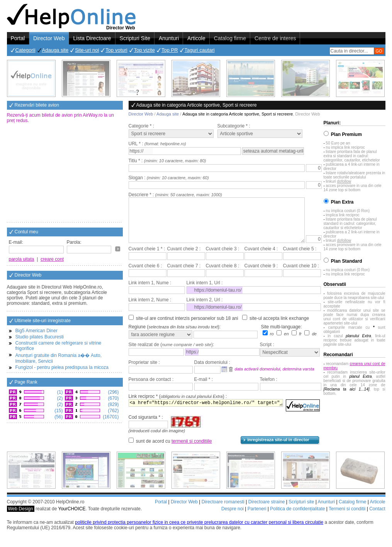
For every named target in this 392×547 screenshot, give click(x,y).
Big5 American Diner (36, 331)
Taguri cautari (200, 50)
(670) (113, 398)
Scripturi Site (135, 38)
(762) (113, 411)
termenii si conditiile (192, 450)
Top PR (170, 50)
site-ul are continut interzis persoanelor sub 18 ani (187, 328)
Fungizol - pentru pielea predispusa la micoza (62, 367)
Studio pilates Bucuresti (40, 337)
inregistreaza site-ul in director (278, 449)
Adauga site (55, 50)
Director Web (49, 38)
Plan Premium (346, 134)
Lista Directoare (92, 38)
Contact (377, 518)
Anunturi (169, 38)
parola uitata (22, 259)
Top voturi (116, 50)
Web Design (21, 518)
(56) (58, 417)
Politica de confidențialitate (297, 518)
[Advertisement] (65, 173)
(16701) (110, 417)
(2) (59, 398)
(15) (58, 411)
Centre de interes (275, 38)
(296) (113, 392)
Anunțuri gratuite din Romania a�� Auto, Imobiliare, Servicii (59, 358)
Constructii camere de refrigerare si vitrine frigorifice (59, 346)
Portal (18, 38)
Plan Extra (342, 202)
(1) (59, 392)
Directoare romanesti (223, 511)
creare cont (52, 259)
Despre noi (232, 518)
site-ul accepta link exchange (279, 328)
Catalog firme (230, 38)
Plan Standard (347, 261)
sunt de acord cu (174, 450)
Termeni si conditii (347, 518)
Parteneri (257, 518)
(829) (113, 404)
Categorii (25, 50)
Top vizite (144, 50)
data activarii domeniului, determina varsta (275, 378)
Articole (196, 38)
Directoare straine (267, 511)
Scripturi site (301, 511)
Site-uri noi (87, 50)
